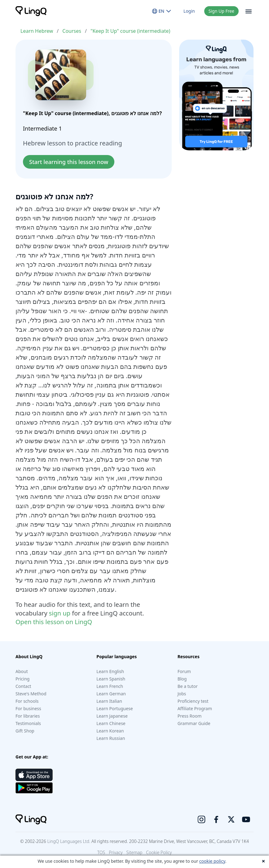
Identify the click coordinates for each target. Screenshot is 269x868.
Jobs (182, 694)
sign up (60, 613)
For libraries (28, 716)
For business (28, 708)
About (22, 671)
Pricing (22, 679)
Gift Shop (25, 731)
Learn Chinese (111, 723)
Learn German (111, 694)
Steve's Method (31, 694)
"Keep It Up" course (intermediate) (130, 31)
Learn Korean (110, 731)
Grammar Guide (194, 723)
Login (189, 11)
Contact (23, 686)
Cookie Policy (159, 852)
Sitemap (134, 852)
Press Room (190, 716)
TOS (101, 852)
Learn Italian (109, 701)
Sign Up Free (221, 11)
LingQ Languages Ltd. (69, 841)
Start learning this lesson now (69, 162)
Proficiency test (193, 701)
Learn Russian (111, 738)
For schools (27, 701)
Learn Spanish (111, 679)
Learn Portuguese (115, 708)
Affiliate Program (195, 708)
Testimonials (28, 723)
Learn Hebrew (37, 31)
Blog (182, 679)
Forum (184, 671)
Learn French (110, 686)
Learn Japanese (112, 716)
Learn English (110, 671)
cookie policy (212, 861)
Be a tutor (188, 686)
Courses (72, 31)
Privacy (116, 852)
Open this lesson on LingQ (54, 622)
